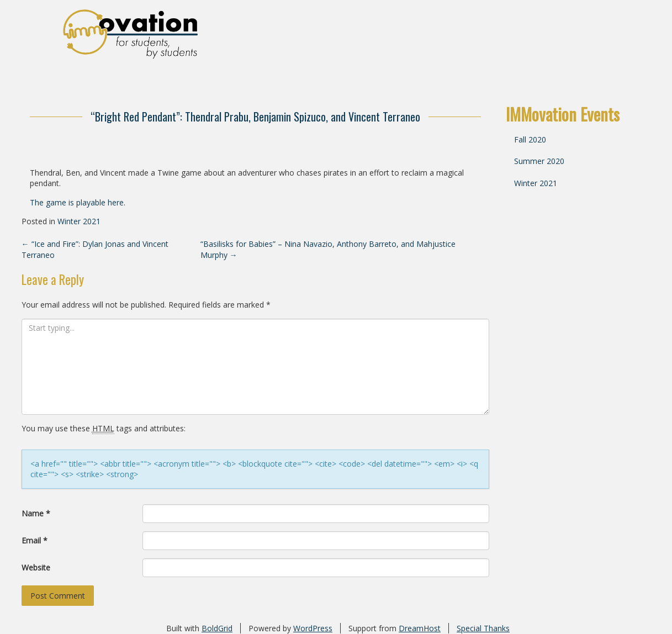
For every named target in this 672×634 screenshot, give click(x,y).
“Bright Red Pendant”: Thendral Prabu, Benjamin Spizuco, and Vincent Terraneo (255, 117)
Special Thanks (483, 628)
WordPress (313, 628)
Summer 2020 (539, 161)
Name (36, 513)
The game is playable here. (78, 202)
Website (36, 567)
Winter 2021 (79, 221)
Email (35, 540)
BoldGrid (217, 628)
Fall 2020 (530, 139)
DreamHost (420, 628)
